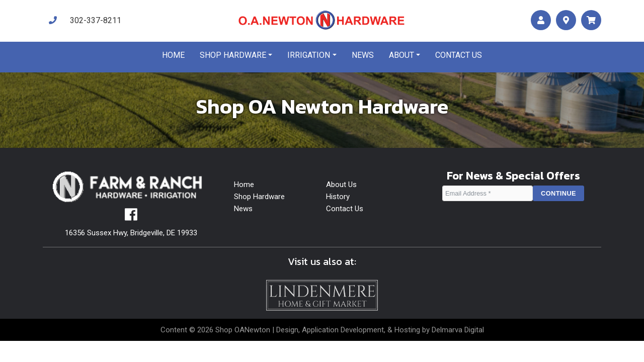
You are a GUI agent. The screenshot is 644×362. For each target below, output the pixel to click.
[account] (541, 20)
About (401, 55)
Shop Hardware (233, 55)
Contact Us (345, 209)
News (363, 55)
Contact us (459, 55)
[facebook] (131, 217)
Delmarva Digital (458, 330)
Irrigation (309, 55)
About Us (341, 185)
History (338, 197)
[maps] (566, 20)
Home (173, 55)
